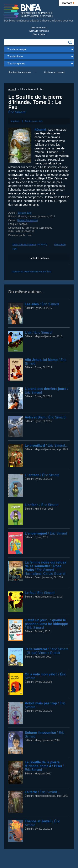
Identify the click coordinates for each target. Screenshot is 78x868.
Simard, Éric (24, 213)
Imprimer (15, 121)
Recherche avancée (20, 73)
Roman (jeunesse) (27, 220)
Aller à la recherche (39, 31)
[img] (70, 43)
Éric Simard (17, 112)
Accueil (12, 89)
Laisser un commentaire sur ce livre (32, 272)
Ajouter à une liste (34, 121)
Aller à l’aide (39, 34)
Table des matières (39, 258)
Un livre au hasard (54, 73)
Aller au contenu (39, 28)
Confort (68, 3)
